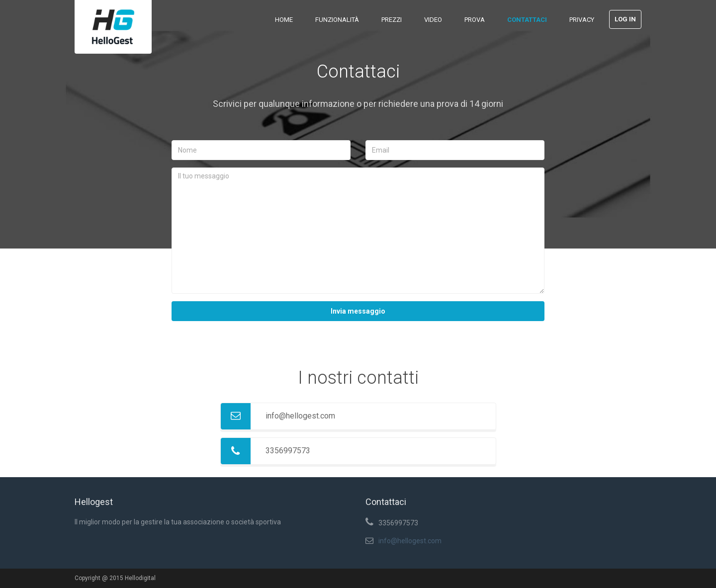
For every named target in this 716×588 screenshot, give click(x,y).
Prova (475, 20)
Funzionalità (337, 20)
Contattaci (527, 20)
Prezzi (392, 20)
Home (284, 20)
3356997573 (288, 451)
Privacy (582, 20)
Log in (625, 19)
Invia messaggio (358, 311)
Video (433, 20)
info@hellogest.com (300, 416)
